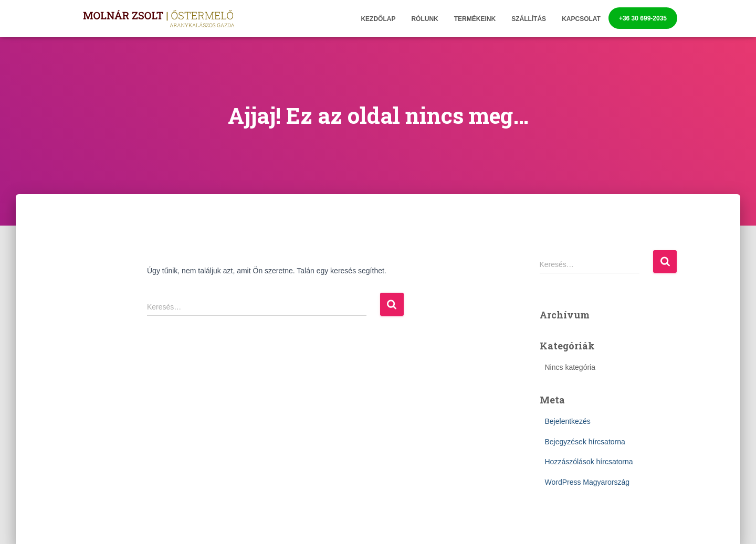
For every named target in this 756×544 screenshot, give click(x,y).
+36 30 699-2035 (643, 18)
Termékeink (475, 19)
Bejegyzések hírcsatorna (585, 442)
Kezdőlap (378, 19)
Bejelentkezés (568, 421)
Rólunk (424, 19)
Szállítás (529, 19)
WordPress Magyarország (587, 482)
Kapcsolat (581, 19)
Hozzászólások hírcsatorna (589, 462)
